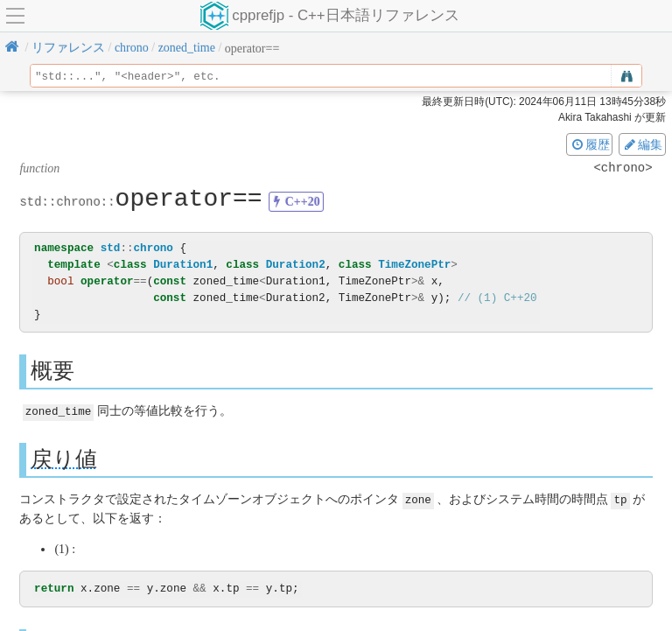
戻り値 (64, 458)
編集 (642, 144)
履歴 (590, 144)
